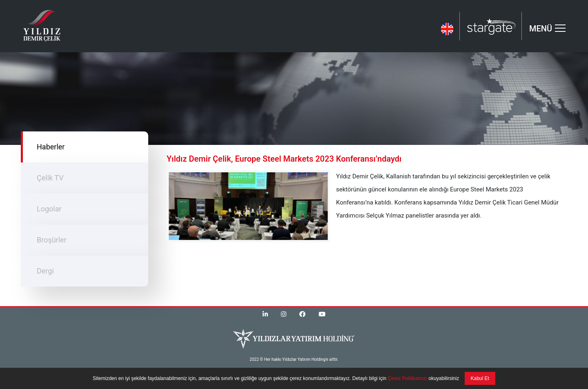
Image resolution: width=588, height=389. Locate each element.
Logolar (49, 209)
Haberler (51, 147)
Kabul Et (480, 378)
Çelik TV (50, 178)
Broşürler (52, 240)
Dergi (45, 271)
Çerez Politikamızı (407, 378)
